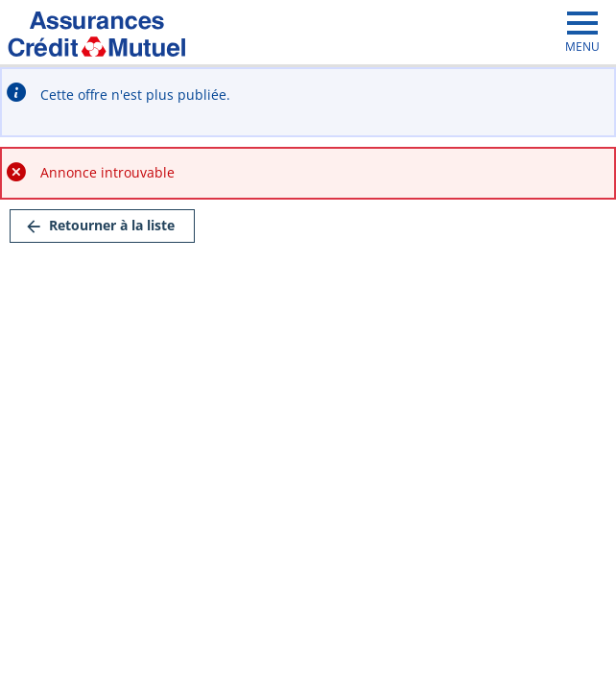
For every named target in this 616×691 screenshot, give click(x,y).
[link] (102, 226)
